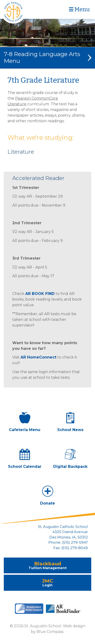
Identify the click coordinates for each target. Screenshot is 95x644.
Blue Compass (50, 632)
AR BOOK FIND (40, 294)
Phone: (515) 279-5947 (68, 542)
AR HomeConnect (38, 357)
